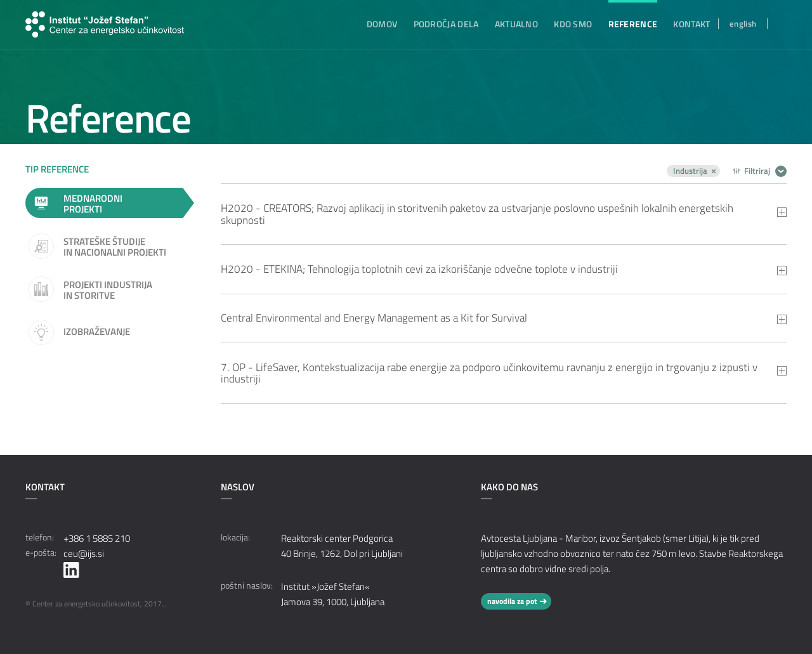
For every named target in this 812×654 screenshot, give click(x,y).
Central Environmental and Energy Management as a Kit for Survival (374, 318)
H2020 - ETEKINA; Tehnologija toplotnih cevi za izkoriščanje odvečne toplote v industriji (419, 269)
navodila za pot (512, 601)
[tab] (504, 214)
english (743, 24)
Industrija (690, 171)
